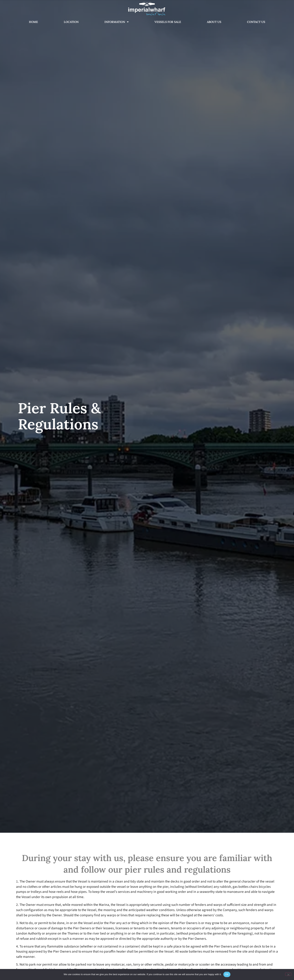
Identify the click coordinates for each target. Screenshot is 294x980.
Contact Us (256, 22)
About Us (214, 22)
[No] (288, 974)
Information (117, 22)
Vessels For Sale (168, 22)
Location (71, 22)
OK (227, 974)
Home (33, 22)
